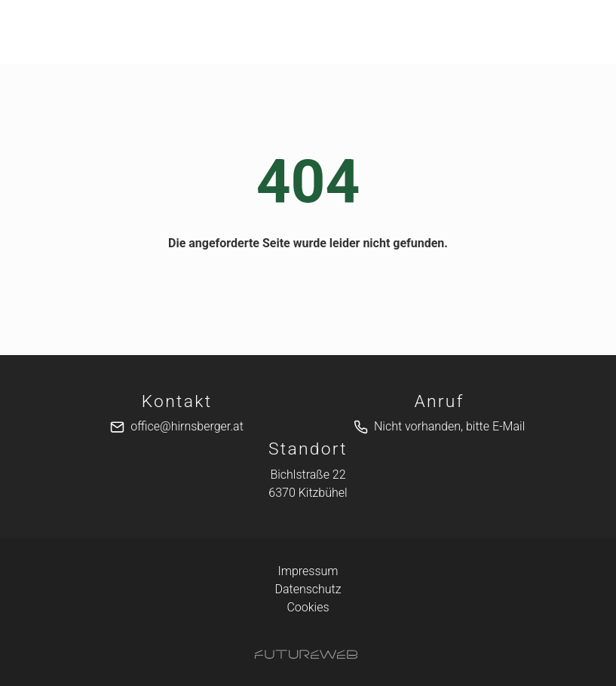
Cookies (308, 607)
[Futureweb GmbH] (306, 654)
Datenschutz (308, 589)
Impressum (308, 571)
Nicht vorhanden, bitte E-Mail (449, 426)
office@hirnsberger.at (187, 426)
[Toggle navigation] (73, 32)
